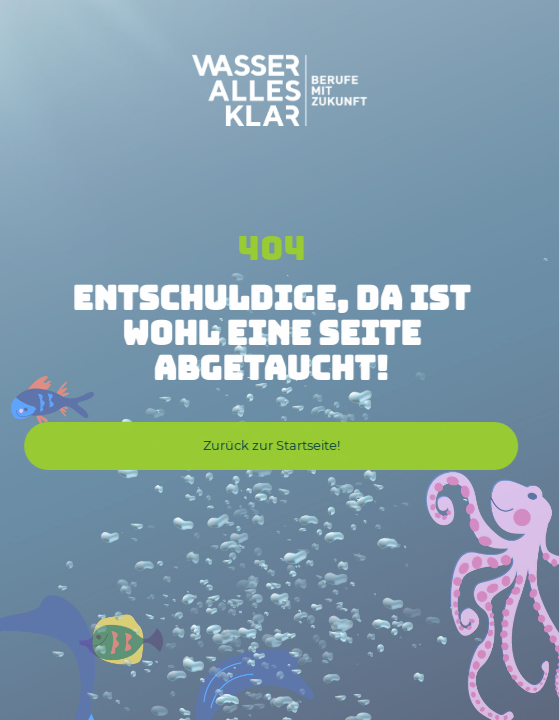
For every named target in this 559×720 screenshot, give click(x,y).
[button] (271, 446)
